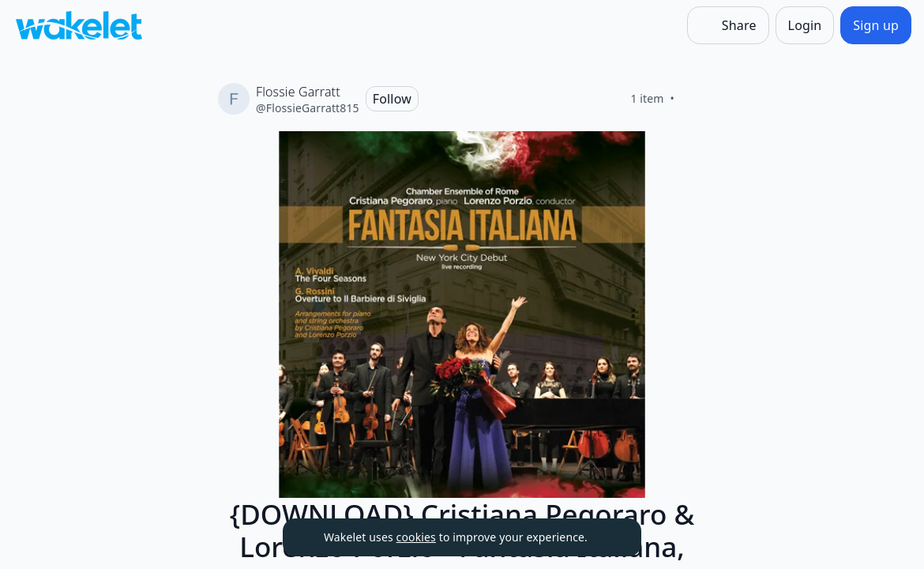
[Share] (728, 25)
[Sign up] (876, 25)
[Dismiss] (610, 537)
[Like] (693, 99)
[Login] (805, 25)
